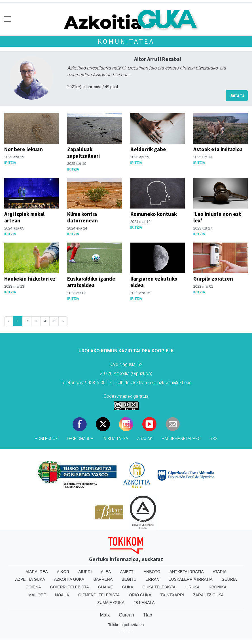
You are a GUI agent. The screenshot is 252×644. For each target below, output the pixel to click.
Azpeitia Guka (30, 579)
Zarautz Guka (208, 595)
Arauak (145, 439)
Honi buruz (46, 439)
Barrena (103, 579)
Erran (152, 579)
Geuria (229, 579)
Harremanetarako (181, 439)
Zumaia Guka (111, 603)
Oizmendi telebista (99, 595)
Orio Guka (140, 595)
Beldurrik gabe (148, 149)
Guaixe (106, 587)
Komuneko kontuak (154, 214)
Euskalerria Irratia (190, 579)
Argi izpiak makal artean (24, 217)
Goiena (33, 587)
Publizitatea (115, 439)
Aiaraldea (37, 572)
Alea (106, 572)
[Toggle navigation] (8, 19)
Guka (128, 587)
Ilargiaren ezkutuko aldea (154, 282)
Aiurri (85, 572)
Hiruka (192, 587)
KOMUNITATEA (126, 41)
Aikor (63, 572)
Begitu (129, 579)
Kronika (218, 587)
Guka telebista (159, 587)
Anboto (152, 572)
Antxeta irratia (187, 572)
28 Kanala (144, 603)
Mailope (37, 595)
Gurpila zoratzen (213, 279)
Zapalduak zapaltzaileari (83, 152)
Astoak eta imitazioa (218, 149)
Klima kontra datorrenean (82, 217)
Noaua (62, 595)
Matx (105, 615)
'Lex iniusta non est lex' (217, 217)
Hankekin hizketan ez (30, 279)
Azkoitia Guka (69, 579)
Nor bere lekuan (24, 149)
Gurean (126, 615)
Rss (214, 439)
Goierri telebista (69, 587)
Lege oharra (80, 439)
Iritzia (10, 163)
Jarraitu (237, 95)
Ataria (220, 572)
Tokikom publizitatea (126, 625)
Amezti (127, 572)
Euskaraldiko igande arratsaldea (91, 282)
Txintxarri (172, 595)
